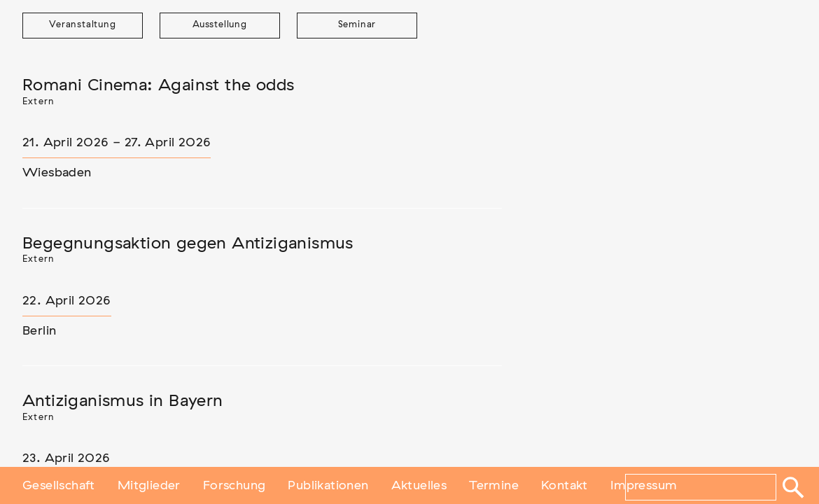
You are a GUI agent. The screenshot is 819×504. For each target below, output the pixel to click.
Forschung (234, 485)
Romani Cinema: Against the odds (158, 85)
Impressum (644, 485)
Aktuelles (419, 485)
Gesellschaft (59, 485)
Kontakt (565, 485)
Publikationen (328, 485)
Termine (494, 485)
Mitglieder (149, 485)
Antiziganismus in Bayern (123, 401)
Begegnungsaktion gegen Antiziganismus (188, 244)
